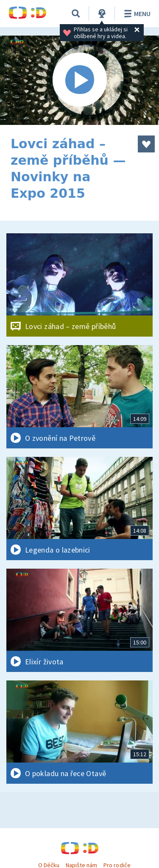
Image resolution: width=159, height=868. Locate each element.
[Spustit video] (79, 80)
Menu (136, 14)
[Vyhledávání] (76, 14)
